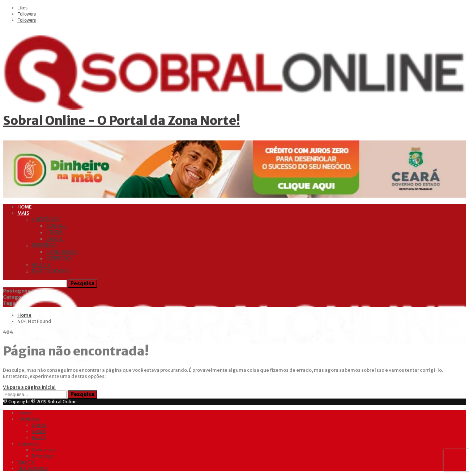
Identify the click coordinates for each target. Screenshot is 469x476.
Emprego (44, 245)
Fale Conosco (50, 271)
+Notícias (46, 219)
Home (25, 207)
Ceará (55, 232)
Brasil (55, 239)
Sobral (56, 226)
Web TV (41, 265)
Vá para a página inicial (29, 387)
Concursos (62, 252)
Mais (23, 213)
